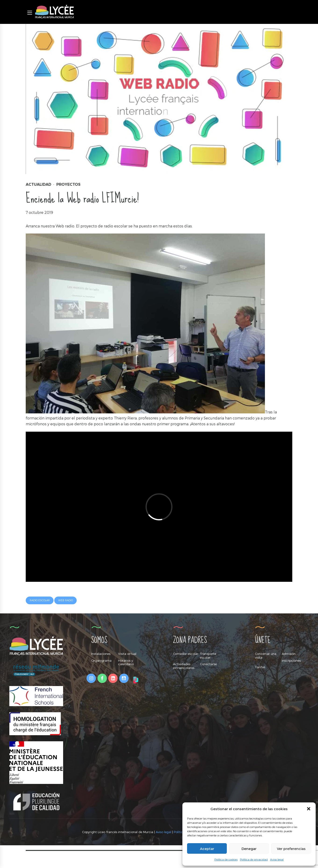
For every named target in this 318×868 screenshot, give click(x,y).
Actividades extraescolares (184, 666)
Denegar (249, 849)
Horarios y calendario (126, 662)
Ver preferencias (291, 849)
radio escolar (40, 600)
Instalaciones (101, 654)
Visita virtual (127, 654)
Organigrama (101, 660)
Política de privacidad (254, 859)
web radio (66, 600)
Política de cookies (226, 859)
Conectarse (208, 664)
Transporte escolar (208, 656)
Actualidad (38, 184)
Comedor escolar (186, 654)
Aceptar (207, 849)
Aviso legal (277, 859)
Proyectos (68, 184)
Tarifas (260, 667)
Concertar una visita (266, 656)
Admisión (289, 654)
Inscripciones (291, 660)
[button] (309, 809)
